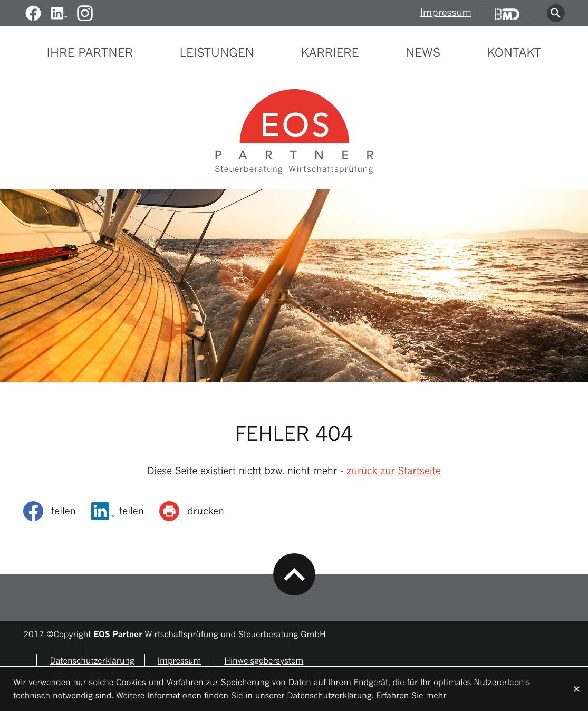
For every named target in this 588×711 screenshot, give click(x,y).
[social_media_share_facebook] (53, 511)
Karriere (330, 53)
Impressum (446, 13)
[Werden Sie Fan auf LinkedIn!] (59, 13)
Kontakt (514, 53)
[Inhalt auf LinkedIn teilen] (121, 511)
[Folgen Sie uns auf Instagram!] (85, 13)
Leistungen (217, 53)
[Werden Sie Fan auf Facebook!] (33, 13)
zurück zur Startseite (393, 471)
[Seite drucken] (195, 511)
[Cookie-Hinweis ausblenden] (576, 689)
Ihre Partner (90, 53)
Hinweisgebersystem (264, 661)
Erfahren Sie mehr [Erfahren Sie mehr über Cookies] (411, 695)
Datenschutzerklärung (92, 661)
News (423, 53)
